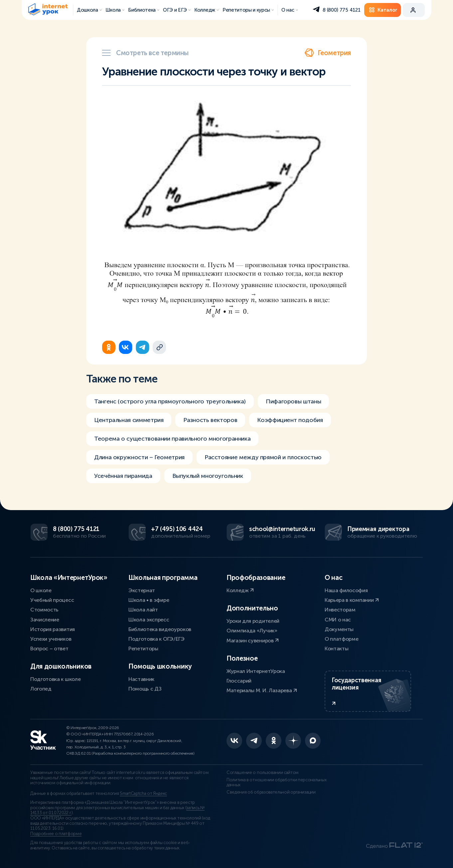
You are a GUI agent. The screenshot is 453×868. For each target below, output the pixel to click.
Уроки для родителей (253, 621)
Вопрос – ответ (49, 649)
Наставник (141, 679)
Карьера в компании (352, 600)
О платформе (341, 639)
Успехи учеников (51, 639)
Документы (339, 629)
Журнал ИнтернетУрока (256, 671)
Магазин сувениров (253, 641)
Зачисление (45, 620)
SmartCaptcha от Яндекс (143, 794)
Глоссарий (239, 681)
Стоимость (44, 610)
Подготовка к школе (55, 679)
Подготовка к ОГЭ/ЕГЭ (156, 639)
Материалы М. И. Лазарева (262, 690)
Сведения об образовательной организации (271, 792)
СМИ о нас (338, 620)
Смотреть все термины (145, 53)
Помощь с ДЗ (145, 689)
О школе (41, 590)
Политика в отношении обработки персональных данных (276, 783)
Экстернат (142, 590)
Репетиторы (143, 649)
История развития (53, 629)
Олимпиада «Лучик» (252, 631)
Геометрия (328, 53)
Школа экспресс (149, 620)
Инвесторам (340, 610)
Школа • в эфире (149, 600)
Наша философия (346, 590)
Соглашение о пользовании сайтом (263, 773)
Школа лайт (143, 610)
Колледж (240, 590)
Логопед (41, 689)
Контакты (336, 649)
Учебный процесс (52, 600)
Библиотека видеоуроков (160, 629)
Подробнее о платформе (56, 834)
